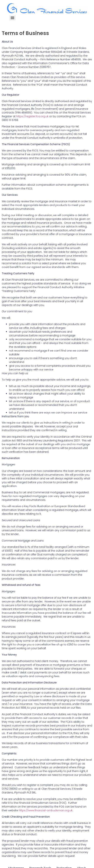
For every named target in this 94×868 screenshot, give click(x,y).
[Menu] (12, 18)
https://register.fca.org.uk (32, 116)
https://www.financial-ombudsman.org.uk (46, 810)
